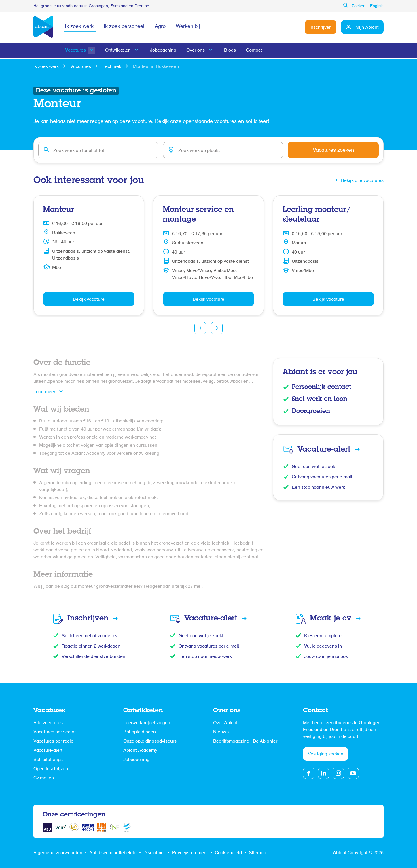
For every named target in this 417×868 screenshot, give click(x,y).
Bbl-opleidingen (140, 732)
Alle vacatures (48, 723)
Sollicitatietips (48, 760)
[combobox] (101, 150)
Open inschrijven (51, 769)
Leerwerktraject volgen (147, 723)
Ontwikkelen (118, 51)
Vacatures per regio (53, 741)
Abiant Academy (140, 751)
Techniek (112, 67)
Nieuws (221, 732)
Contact (255, 51)
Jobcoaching (164, 51)
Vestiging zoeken (326, 755)
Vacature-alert (48, 751)
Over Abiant (225, 723)
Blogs (231, 51)
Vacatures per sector (55, 732)
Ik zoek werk (79, 27)
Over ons (196, 51)
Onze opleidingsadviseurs (150, 741)
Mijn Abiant (367, 28)
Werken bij (189, 27)
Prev (200, 328)
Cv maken (44, 778)
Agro (161, 27)
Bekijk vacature (89, 300)
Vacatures (75, 51)
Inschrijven (320, 28)
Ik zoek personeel (124, 27)
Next (217, 328)
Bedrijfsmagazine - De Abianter (245, 741)
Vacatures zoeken (339, 151)
